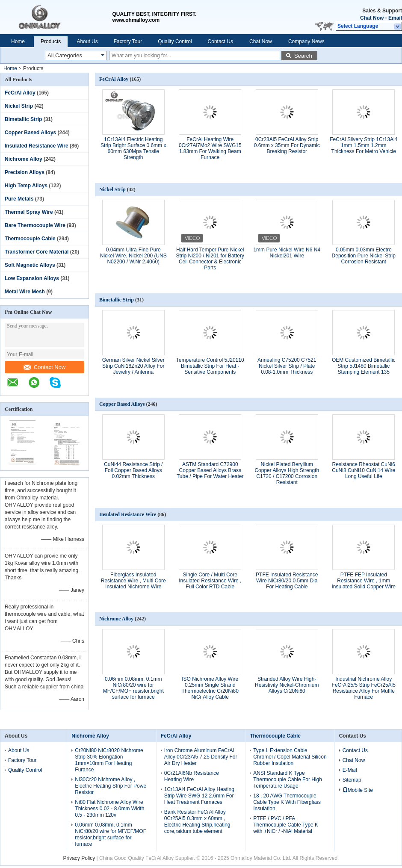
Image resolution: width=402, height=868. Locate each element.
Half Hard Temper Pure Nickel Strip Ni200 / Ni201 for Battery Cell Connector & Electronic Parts (210, 259)
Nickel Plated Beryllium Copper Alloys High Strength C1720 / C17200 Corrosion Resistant (287, 473)
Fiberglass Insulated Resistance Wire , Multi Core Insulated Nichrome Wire (133, 581)
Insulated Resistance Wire (37, 146)
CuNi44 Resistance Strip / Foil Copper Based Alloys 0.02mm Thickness (133, 470)
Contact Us (220, 41)
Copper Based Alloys (30, 133)
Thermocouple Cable (30, 239)
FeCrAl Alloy (20, 93)
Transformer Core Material (37, 252)
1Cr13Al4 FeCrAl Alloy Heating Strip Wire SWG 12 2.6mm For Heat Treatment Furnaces (199, 796)
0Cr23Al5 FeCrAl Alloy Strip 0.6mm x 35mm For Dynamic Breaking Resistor (287, 145)
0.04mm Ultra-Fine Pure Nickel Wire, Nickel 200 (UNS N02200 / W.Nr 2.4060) (133, 256)
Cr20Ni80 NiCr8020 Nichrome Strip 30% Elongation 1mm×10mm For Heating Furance (109, 760)
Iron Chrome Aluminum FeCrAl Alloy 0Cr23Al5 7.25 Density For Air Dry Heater (201, 757)
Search (303, 56)
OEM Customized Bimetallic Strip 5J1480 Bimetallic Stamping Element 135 (364, 366)
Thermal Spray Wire (29, 212)
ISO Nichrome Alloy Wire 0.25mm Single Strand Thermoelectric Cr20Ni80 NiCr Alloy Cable (210, 688)
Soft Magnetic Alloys (30, 265)
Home (18, 41)
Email (395, 18)
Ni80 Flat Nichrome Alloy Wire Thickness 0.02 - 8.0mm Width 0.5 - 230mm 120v (109, 809)
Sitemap (352, 780)
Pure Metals (19, 199)
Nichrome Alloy (24, 159)
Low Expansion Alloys (32, 278)
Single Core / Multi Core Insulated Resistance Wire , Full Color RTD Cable (210, 581)
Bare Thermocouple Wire (35, 225)
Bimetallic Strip (23, 119)
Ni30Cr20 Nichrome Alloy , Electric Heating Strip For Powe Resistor (111, 786)
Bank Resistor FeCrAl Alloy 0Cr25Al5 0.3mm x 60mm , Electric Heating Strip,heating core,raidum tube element (197, 822)
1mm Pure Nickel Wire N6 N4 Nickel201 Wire (287, 253)
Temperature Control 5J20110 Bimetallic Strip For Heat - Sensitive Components (210, 366)
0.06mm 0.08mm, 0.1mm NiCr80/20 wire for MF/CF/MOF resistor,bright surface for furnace (133, 688)
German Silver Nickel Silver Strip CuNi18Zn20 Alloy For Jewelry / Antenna (133, 366)
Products (51, 41)
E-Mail (350, 770)
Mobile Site (358, 790)
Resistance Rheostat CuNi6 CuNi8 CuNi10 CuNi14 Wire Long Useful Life (364, 470)
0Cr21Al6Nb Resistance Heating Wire (192, 776)
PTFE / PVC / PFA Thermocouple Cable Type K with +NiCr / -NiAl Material (286, 825)
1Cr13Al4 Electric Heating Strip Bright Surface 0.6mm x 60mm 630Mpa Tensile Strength (133, 148)
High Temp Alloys (26, 186)
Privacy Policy (79, 858)
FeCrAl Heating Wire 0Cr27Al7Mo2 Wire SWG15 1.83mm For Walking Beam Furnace (210, 148)
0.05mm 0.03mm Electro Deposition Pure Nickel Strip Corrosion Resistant (364, 256)
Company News (306, 41)
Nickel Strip (19, 106)
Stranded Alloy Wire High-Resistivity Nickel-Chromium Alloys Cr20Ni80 (287, 685)
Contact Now (44, 367)
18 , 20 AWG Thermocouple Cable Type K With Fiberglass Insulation (287, 802)
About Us (87, 41)
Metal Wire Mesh (25, 292)
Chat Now (372, 18)
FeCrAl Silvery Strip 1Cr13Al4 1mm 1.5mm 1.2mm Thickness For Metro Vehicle (364, 145)
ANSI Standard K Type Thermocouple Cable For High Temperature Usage (288, 779)
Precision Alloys (25, 172)
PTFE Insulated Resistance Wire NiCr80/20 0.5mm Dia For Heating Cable (287, 581)
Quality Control (175, 41)
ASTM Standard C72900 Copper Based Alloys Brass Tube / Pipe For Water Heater (210, 470)
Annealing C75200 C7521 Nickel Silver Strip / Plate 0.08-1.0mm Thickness (287, 366)
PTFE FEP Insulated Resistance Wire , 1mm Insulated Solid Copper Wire (364, 581)
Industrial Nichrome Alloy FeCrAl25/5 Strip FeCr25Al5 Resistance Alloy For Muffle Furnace (364, 688)
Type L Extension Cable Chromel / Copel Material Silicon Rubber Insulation (290, 757)
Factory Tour (128, 41)
